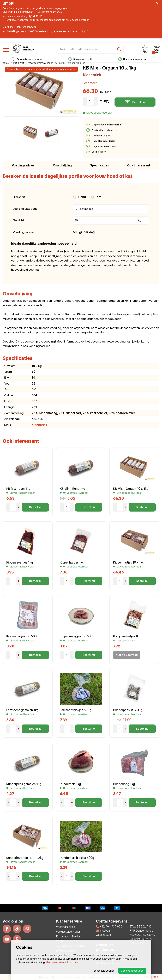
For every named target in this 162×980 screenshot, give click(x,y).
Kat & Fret (19, 63)
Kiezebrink (92, 75)
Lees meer (90, 83)
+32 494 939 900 (109, 927)
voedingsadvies (80, 55)
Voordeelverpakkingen (41, 63)
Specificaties (100, 165)
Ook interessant (139, 165)
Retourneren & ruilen (68, 936)
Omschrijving (62, 165)
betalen (99, 152)
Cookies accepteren (132, 971)
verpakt (133, 55)
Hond (79, 197)
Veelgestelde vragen (68, 932)
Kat (96, 197)
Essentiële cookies (104, 971)
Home (6, 63)
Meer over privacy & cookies (62, 962)
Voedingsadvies (23, 165)
